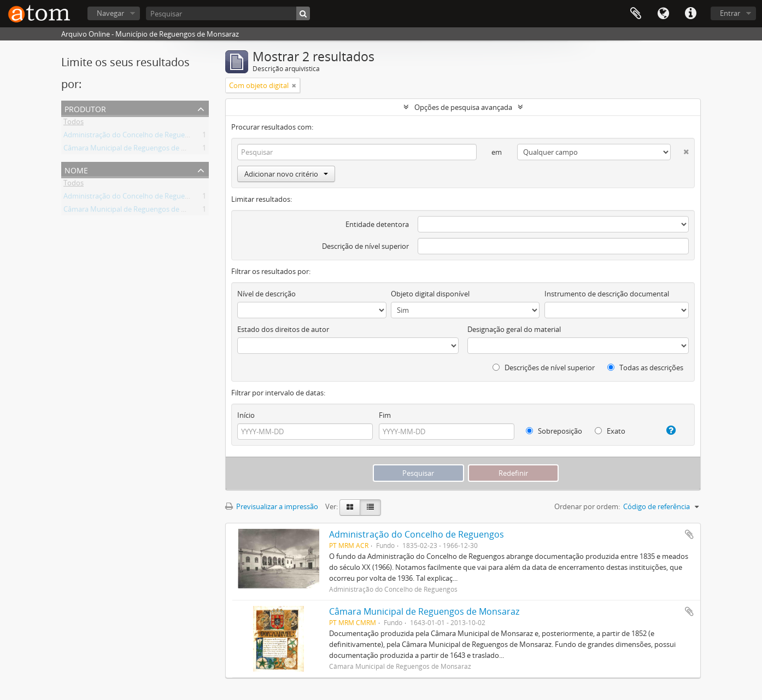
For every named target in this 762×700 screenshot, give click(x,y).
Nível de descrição (266, 294)
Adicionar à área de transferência (689, 534)
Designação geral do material (514, 329)
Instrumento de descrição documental (607, 294)
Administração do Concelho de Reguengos (132, 137)
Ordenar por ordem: (587, 506)
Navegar (110, 13)
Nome (76, 169)
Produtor (85, 108)
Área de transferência (636, 14)
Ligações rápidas (690, 14)
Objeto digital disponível (430, 294)
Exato (610, 431)
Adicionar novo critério (286, 174)
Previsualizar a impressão (272, 506)
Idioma (663, 14)
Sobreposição (554, 431)
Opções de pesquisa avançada (463, 107)
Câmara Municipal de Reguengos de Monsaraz (138, 150)
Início (246, 415)
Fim (385, 415)
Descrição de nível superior (365, 246)
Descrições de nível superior (544, 367)
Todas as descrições (645, 367)
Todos (74, 124)
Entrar (730, 13)
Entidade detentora (377, 224)
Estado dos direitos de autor (283, 329)
